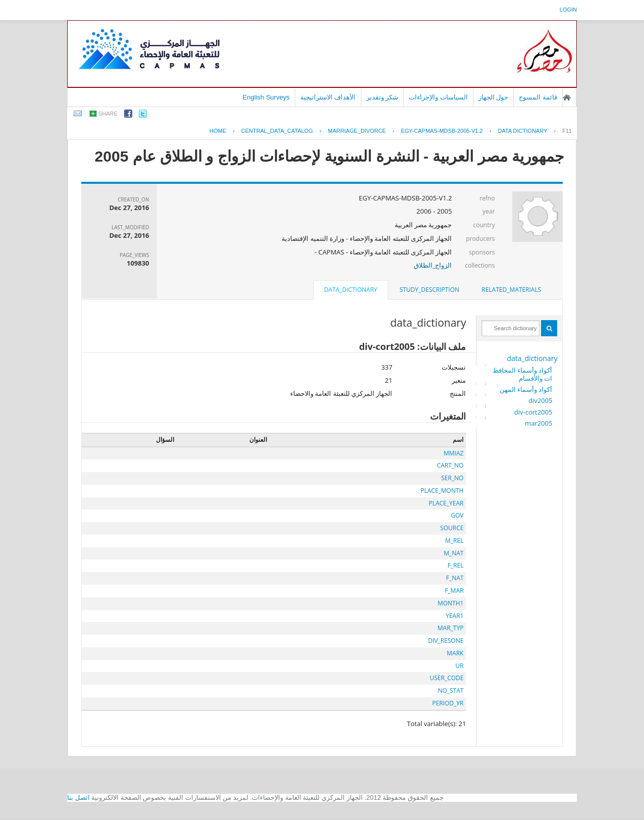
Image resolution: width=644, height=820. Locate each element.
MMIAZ (453, 453)
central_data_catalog (277, 131)
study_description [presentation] (430, 290)
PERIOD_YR (448, 703)
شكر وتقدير (383, 97)
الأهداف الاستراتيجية (328, 97)
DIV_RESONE (446, 640)
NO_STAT (450, 690)
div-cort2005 (533, 412)
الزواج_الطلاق (433, 265)
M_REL (454, 541)
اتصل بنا (78, 798)
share (108, 114)
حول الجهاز (494, 97)
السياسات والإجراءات (438, 97)
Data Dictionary (522, 131)
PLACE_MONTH (442, 491)
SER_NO (452, 478)
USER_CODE (446, 678)
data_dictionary (532, 358)
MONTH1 (450, 603)
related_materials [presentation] (511, 290)
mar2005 (539, 423)
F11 (567, 131)
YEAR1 (454, 616)
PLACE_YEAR (446, 503)
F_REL (456, 565)
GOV (457, 515)
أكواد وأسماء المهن (526, 389)
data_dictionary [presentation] (351, 290)
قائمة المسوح (538, 97)
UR (459, 666)
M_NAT (453, 553)
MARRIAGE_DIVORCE (357, 131)
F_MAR (454, 591)
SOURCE (452, 528)
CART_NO (450, 465)
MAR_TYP (451, 628)
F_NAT (455, 578)
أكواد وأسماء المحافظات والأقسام (523, 374)
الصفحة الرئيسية (567, 97)
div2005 (540, 400)
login (568, 10)
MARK (455, 653)
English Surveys (266, 97)
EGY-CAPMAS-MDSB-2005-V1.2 (442, 131)
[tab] (511, 290)
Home (218, 131)
